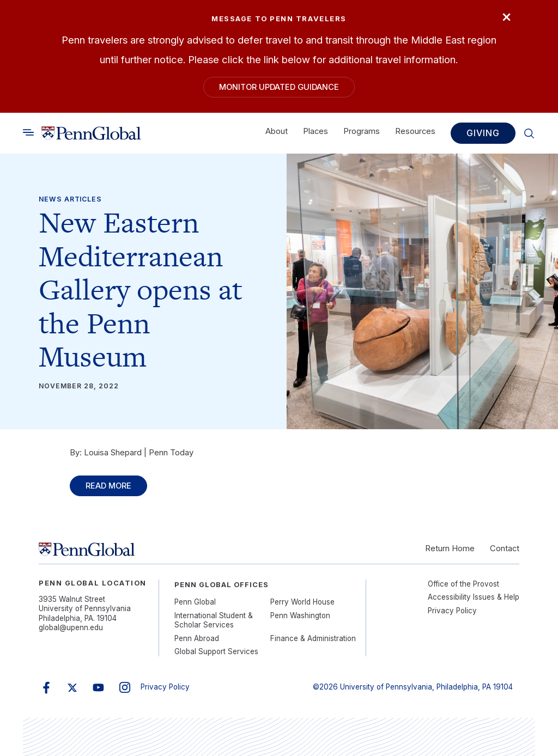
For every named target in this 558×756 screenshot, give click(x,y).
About (277, 132)
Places (316, 132)
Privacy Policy (452, 611)
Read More (108, 486)
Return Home (450, 548)
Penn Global (195, 602)
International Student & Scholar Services (214, 620)
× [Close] (507, 16)
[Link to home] (91, 133)
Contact (505, 548)
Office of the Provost (463, 584)
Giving (483, 133)
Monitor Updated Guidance (279, 87)
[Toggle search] (28, 133)
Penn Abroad (197, 638)
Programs (362, 132)
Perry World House (302, 602)
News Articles (70, 199)
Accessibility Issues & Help (474, 597)
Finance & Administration (313, 638)
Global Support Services (216, 651)
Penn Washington (300, 615)
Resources (415, 132)
